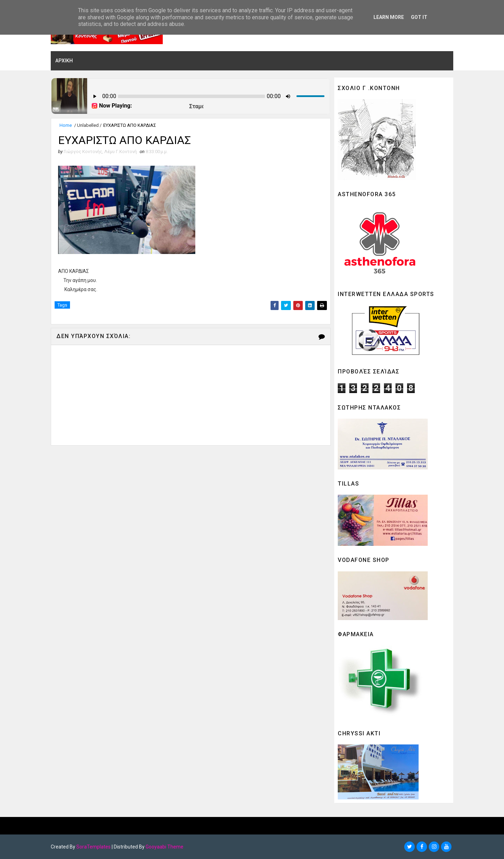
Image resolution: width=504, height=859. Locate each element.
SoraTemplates (93, 847)
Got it (419, 17)
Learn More (389, 17)
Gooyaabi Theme (164, 847)
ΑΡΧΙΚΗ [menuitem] (64, 61)
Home (66, 125)
